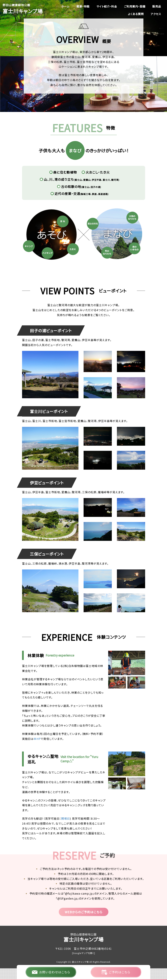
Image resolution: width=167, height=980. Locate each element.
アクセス (156, 14)
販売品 (157, 6)
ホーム (65, 6)
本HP (37, 739)
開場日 (66, 818)
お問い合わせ (51, 972)
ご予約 (116, 972)
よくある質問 (136, 14)
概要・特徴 (83, 6)
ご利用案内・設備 (135, 6)
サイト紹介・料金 (107, 6)
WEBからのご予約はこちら (84, 912)
